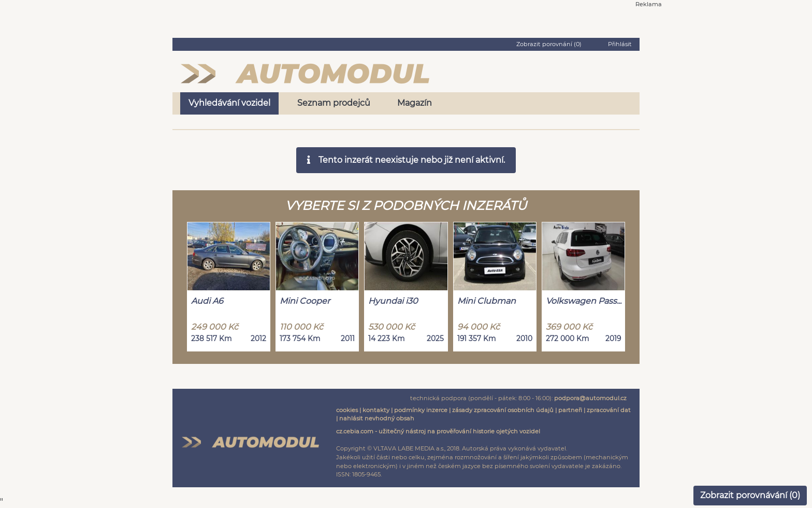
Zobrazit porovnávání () (750, 495)
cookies (347, 410)
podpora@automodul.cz (590, 398)
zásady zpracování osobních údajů (503, 410)
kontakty (376, 410)
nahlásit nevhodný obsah (377, 418)
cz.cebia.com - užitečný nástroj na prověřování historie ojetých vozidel (438, 431)
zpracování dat (609, 410)
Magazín (415, 103)
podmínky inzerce (421, 410)
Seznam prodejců (334, 103)
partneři (570, 410)
